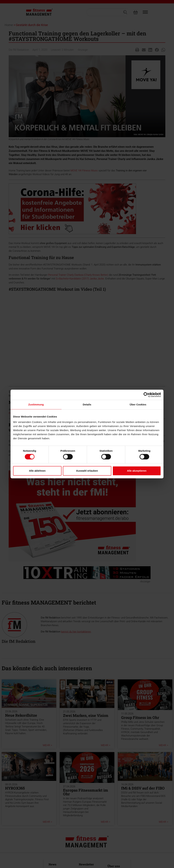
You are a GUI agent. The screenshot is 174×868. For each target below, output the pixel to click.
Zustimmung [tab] (36, 404)
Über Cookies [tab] (138, 404)
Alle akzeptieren (137, 471)
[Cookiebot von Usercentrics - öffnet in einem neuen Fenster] (146, 395)
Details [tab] (87, 404)
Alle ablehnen (37, 471)
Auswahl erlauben (87, 471)
